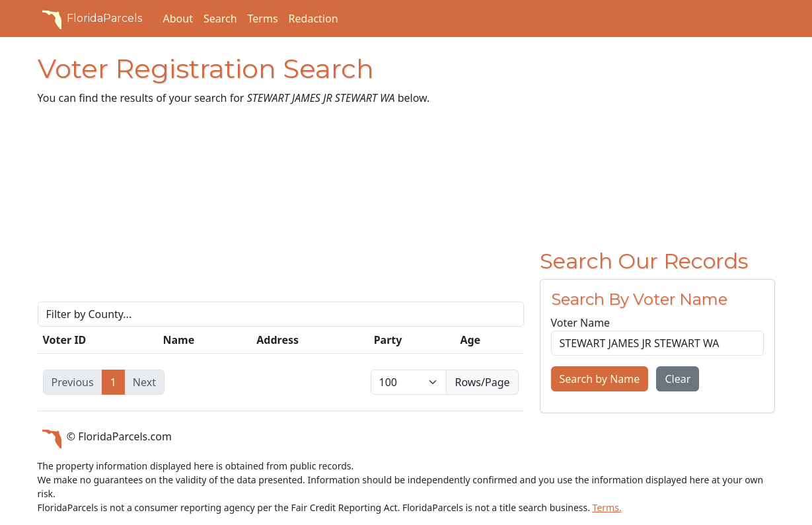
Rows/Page (482, 382)
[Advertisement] (281, 209)
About (178, 19)
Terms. (607, 507)
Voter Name (581, 323)
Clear (678, 379)
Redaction (314, 19)
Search (220, 19)
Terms (263, 19)
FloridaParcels (90, 19)
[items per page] (409, 382)
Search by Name (600, 379)
